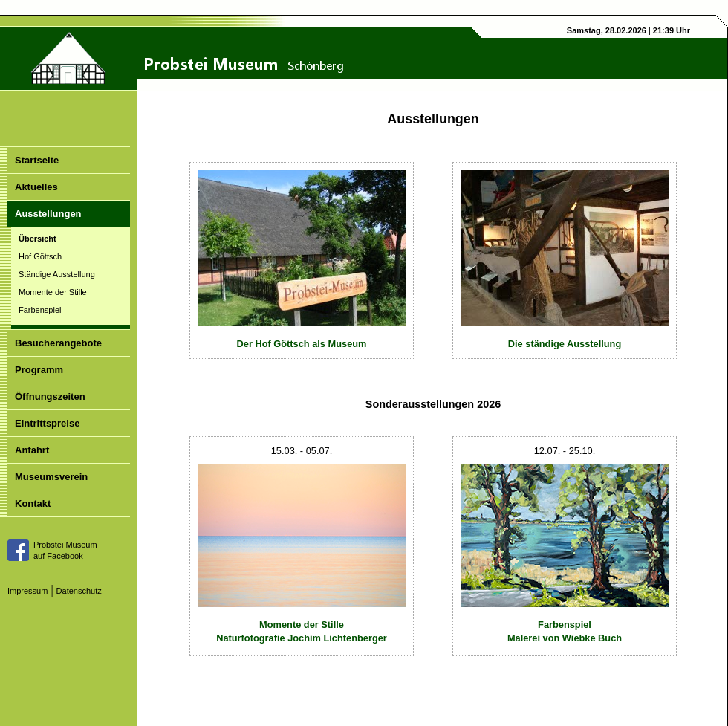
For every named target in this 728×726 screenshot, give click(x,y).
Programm (39, 370)
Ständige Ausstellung (57, 274)
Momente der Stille (53, 292)
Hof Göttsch (40, 256)
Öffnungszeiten (50, 396)
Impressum (27, 591)
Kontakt (33, 503)
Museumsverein (51, 477)
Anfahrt (32, 450)
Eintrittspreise (47, 423)
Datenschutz (79, 591)
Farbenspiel (40, 310)
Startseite (37, 160)
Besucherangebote (58, 343)
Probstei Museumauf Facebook (65, 550)
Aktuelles (36, 187)
